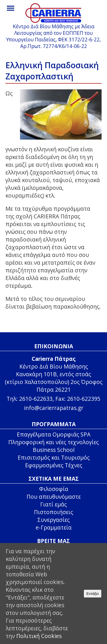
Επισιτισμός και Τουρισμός (54, 457)
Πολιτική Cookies (39, 636)
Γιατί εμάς (53, 504)
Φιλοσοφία (54, 489)
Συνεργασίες (53, 520)
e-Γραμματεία (54, 527)
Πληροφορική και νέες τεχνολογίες (53, 442)
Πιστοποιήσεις (53, 512)
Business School (54, 450)
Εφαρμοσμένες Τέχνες (54, 465)
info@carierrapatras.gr (54, 408)
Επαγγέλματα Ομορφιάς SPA (54, 434)
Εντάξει (93, 594)
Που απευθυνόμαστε (54, 497)
